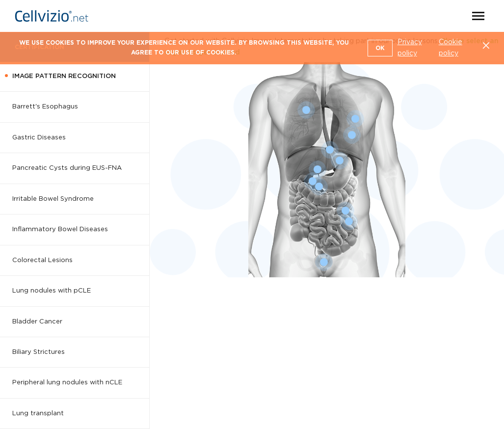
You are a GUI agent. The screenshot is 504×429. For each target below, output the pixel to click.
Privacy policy (410, 48)
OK (380, 48)
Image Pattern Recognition (64, 76)
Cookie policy (451, 48)
